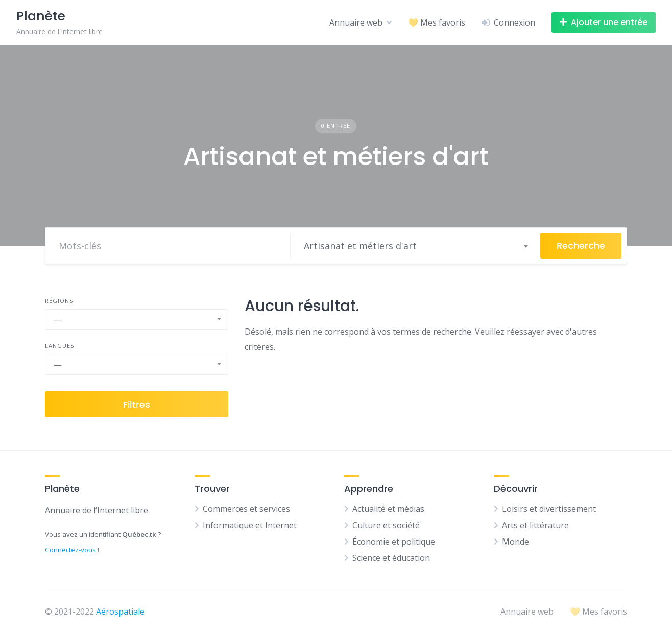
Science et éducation (391, 558)
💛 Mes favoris (437, 22)
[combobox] (415, 246)
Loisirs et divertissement (549, 509)
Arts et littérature (535, 525)
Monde (515, 542)
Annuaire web (356, 22)
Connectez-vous (70, 550)
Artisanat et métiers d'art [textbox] (360, 246)
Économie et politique (394, 542)
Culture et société (386, 525)
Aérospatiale (120, 612)
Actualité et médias (388, 509)
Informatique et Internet (250, 525)
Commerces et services (246, 509)
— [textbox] (58, 319)
